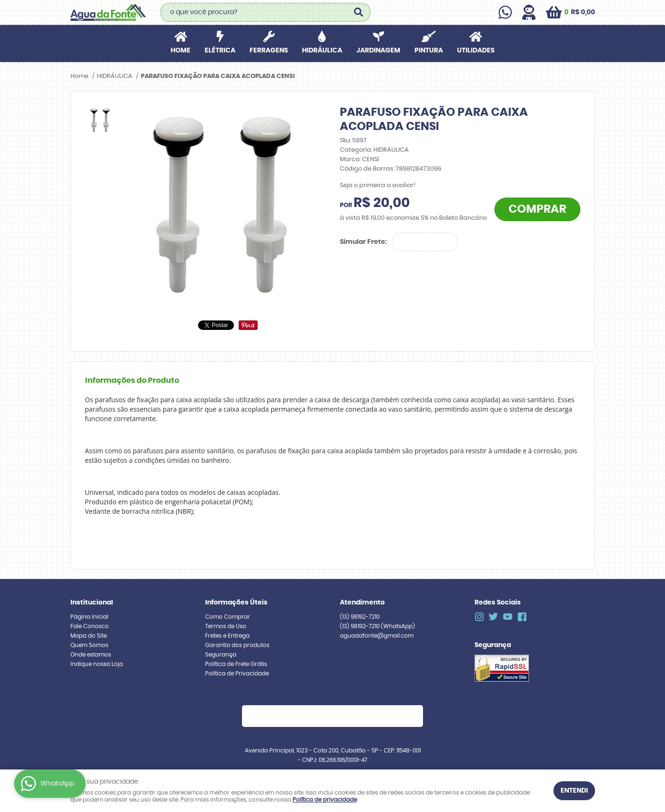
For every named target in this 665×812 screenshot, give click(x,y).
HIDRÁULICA (322, 51)
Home (181, 51)
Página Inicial (89, 617)
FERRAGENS (269, 51)
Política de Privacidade (237, 674)
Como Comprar (228, 617)
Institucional (92, 603)
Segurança (221, 655)
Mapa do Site (89, 636)
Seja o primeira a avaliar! (378, 186)
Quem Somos (89, 645)
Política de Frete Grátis (236, 664)
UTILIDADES (476, 51)
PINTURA (429, 51)
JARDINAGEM (378, 51)
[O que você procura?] (359, 12)
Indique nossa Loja (97, 664)
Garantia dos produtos (237, 645)
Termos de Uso (226, 626)
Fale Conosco (90, 626)
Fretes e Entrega (227, 636)
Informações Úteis (236, 603)
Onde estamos (91, 655)
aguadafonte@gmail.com (377, 636)
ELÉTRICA (220, 51)
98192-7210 (360, 617)
